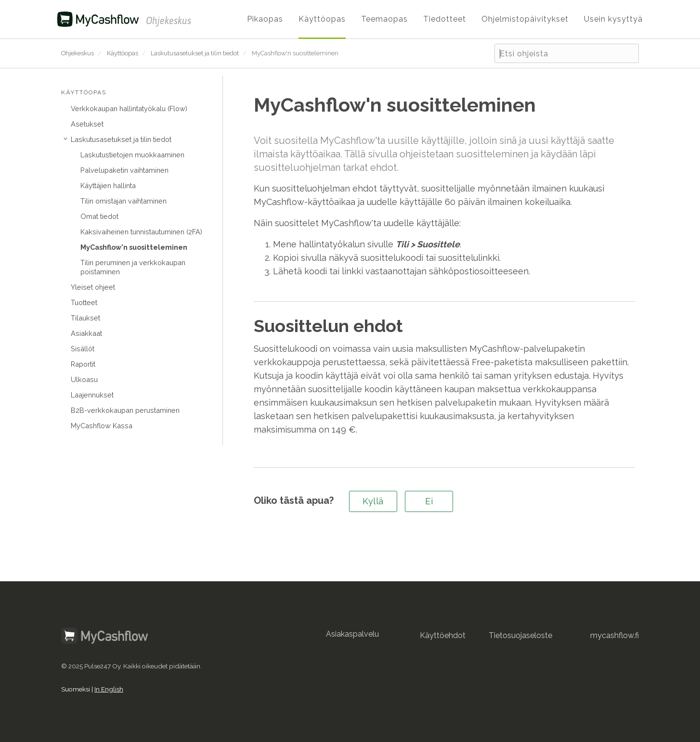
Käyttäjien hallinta (108, 185)
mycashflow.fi (615, 635)
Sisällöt (83, 349)
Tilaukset (85, 318)
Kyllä (373, 501)
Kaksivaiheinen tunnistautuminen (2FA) (141, 232)
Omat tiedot (99, 216)
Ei (429, 501)
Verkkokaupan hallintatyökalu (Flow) (129, 109)
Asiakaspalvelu (352, 634)
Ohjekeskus (78, 53)
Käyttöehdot (443, 635)
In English (109, 689)
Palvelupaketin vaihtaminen (124, 170)
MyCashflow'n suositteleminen (295, 53)
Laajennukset (92, 395)
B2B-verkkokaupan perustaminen (125, 410)
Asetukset (87, 124)
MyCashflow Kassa (102, 426)
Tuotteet (84, 302)
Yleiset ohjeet (93, 287)
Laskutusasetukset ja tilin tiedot (195, 53)
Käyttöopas (123, 53)
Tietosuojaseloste (520, 635)
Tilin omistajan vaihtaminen (123, 201)
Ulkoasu (84, 379)
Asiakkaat (86, 333)
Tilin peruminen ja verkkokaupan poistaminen (133, 267)
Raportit (83, 364)
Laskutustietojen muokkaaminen (132, 155)
